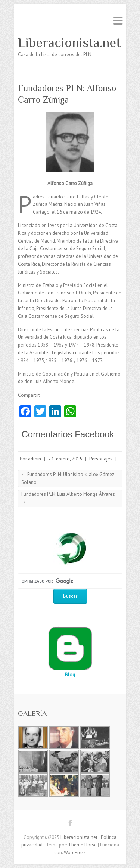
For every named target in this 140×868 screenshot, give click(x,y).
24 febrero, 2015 (65, 459)
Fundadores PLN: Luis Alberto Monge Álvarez (68, 498)
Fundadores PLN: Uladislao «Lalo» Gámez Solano (68, 478)
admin (35, 459)
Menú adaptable (118, 21)
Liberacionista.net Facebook (70, 824)
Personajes (101, 459)
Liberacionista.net (69, 42)
